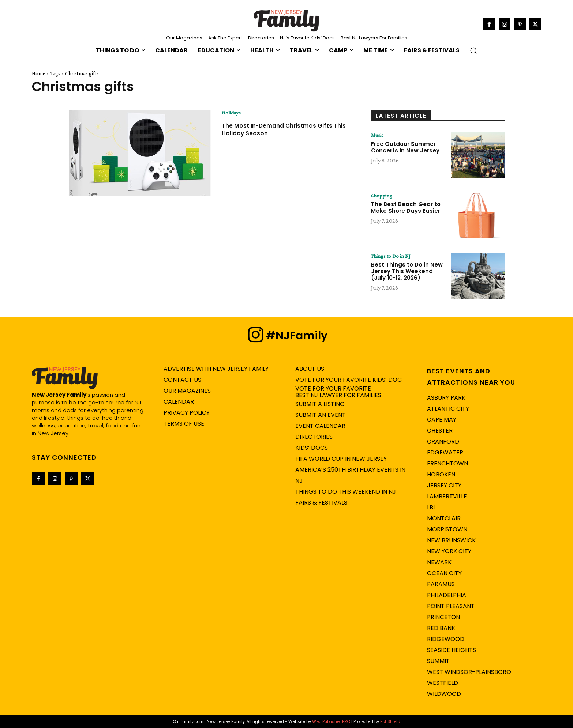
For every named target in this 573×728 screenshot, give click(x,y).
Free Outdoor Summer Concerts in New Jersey (405, 148)
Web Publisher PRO (331, 721)
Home (39, 73)
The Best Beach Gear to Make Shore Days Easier (406, 208)
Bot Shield (390, 721)
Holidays (232, 113)
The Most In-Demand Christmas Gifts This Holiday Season (285, 130)
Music (378, 135)
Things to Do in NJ (392, 256)
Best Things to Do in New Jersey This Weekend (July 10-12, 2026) (407, 272)
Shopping (382, 196)
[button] (473, 50)
